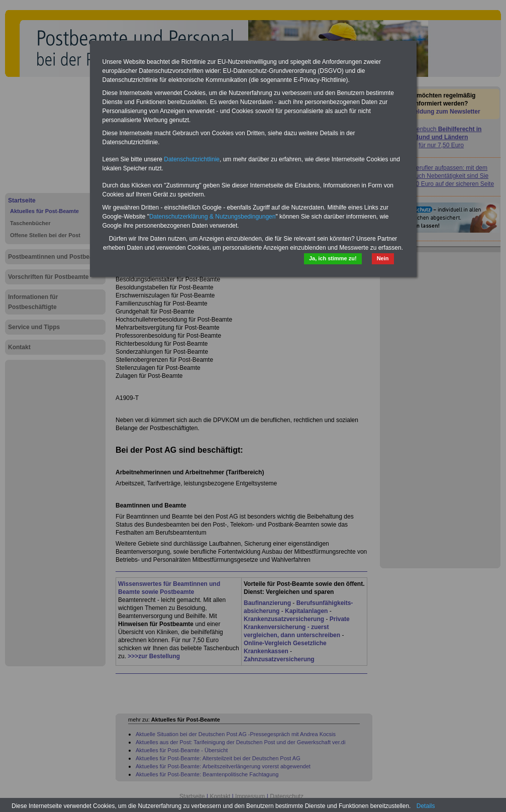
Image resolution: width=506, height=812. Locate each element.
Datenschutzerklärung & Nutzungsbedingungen (213, 217)
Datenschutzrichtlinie (192, 159)
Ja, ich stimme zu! (333, 258)
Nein (383, 258)
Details (426, 806)
